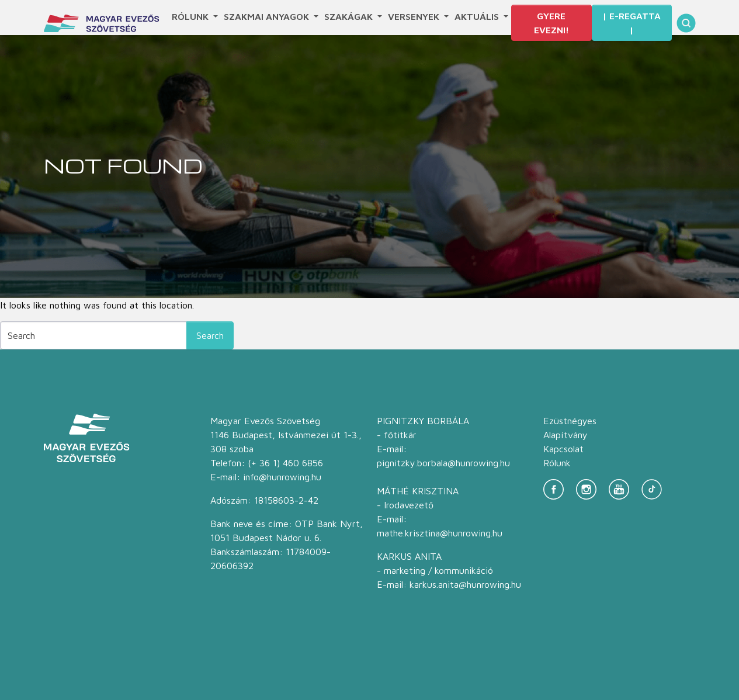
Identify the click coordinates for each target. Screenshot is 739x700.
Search (210, 335)
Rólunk (191, 16)
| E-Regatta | (632, 23)
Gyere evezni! (551, 23)
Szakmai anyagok (268, 16)
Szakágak (350, 16)
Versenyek (415, 16)
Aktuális (478, 16)
